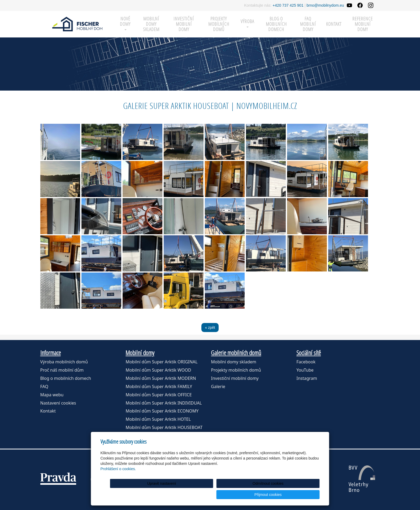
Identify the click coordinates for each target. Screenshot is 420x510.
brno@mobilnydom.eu (325, 5)
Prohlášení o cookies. (118, 480)
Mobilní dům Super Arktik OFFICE (159, 395)
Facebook (306, 362)
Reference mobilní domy (363, 24)
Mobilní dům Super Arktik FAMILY (159, 386)
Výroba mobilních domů (64, 362)
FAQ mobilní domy (308, 24)
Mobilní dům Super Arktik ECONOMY (162, 411)
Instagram (307, 378)
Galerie (218, 386)
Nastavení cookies (58, 403)
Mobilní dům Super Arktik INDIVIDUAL (164, 403)
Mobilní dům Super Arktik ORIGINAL (161, 362)
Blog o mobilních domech (276, 24)
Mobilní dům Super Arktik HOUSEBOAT (164, 427)
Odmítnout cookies (255, 495)
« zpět (210, 328)
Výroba (247, 23)
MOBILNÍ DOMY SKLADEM (151, 24)
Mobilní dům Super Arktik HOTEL (158, 419)
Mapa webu (52, 395)
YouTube (305, 370)
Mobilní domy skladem (233, 362)
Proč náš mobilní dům (62, 370)
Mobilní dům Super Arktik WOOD (158, 370)
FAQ (44, 386)
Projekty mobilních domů (219, 24)
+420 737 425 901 (288, 5)
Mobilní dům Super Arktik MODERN (161, 378)
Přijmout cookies (299, 495)
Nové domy (125, 23)
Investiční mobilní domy (184, 24)
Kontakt (334, 24)
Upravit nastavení (212, 495)
